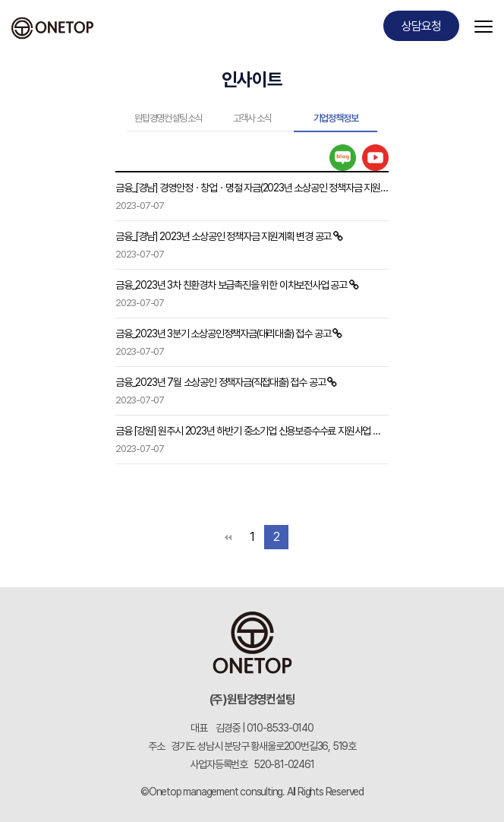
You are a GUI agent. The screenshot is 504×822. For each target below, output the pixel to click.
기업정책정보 (336, 119)
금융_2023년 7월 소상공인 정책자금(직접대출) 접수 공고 (220, 382)
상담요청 (421, 26)
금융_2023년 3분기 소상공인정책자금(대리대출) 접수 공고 (223, 334)
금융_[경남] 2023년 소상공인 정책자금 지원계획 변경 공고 (223, 236)
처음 (228, 537)
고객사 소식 (252, 119)
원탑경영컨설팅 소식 (169, 119)
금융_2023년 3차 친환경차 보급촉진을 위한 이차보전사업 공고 (231, 285)
